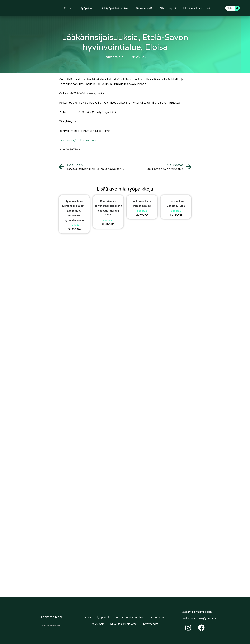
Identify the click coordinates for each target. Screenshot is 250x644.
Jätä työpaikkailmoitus (114, 8)
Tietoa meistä (144, 8)
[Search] (237, 8)
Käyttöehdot (151, 624)
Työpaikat (87, 8)
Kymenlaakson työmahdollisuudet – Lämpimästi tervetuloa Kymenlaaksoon (74, 211)
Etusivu (69, 8)
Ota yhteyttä (168, 8)
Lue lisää (79, 259)
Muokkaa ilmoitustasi (197, 8)
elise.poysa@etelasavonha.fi (78, 140)
